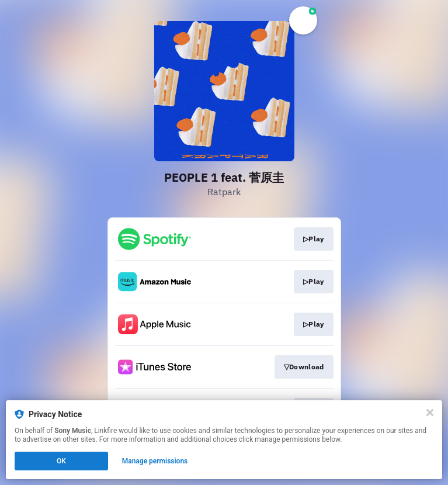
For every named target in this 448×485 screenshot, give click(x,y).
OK (61, 461)
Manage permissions (155, 461)
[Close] (430, 413)
